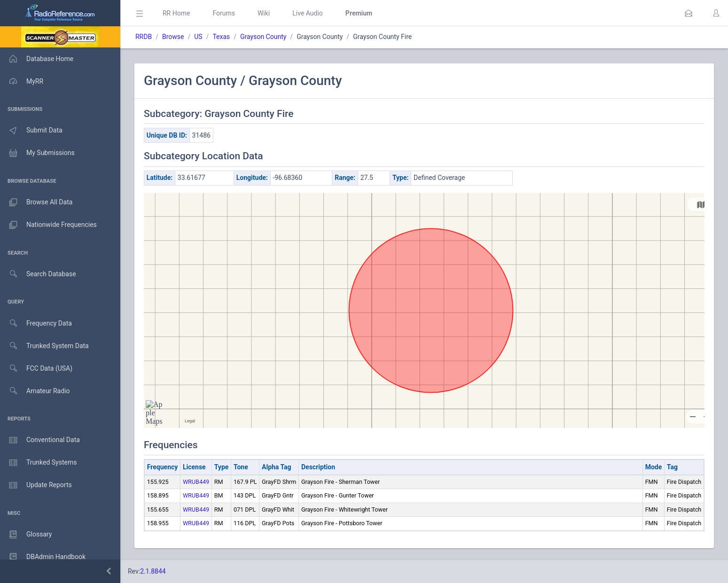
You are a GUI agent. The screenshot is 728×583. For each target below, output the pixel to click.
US (198, 37)
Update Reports (36, 485)
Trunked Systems (38, 463)
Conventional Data (40, 440)
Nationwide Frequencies (48, 225)
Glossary (26, 535)
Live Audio (308, 13)
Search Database (38, 274)
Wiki (264, 13)
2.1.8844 (153, 571)
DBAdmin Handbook (43, 557)
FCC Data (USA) (36, 369)
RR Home (176, 13)
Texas (221, 37)
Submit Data (31, 131)
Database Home (37, 59)
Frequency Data (36, 323)
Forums (224, 13)
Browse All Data (36, 202)
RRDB (144, 37)
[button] (689, 13)
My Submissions (37, 153)
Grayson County (263, 37)
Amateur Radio (35, 391)
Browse (173, 37)
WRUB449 (196, 482)
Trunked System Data (44, 346)
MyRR (22, 81)
